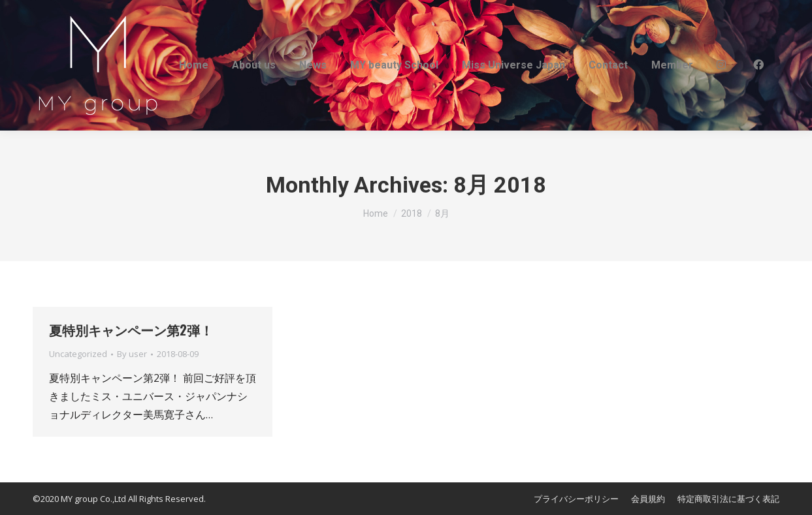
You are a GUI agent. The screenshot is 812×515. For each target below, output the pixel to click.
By (132, 354)
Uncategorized (78, 354)
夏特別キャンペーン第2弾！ (131, 330)
